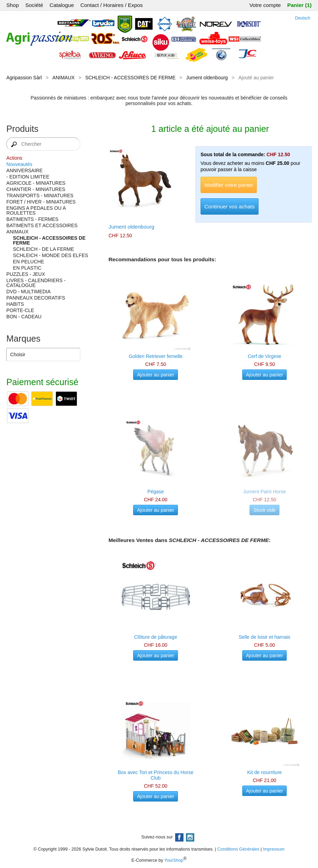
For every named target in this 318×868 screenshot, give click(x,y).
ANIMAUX (64, 78)
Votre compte (265, 5)
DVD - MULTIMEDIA (28, 292)
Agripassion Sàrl (24, 78)
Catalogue (62, 5)
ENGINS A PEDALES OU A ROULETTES (36, 210)
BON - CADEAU (24, 317)
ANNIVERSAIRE (24, 170)
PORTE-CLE (20, 310)
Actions (14, 158)
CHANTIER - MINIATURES (36, 189)
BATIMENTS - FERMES (32, 219)
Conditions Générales (238, 849)
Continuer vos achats (230, 206)
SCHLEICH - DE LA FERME (43, 249)
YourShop (174, 860)
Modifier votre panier (229, 185)
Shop (13, 5)
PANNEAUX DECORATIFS (36, 298)
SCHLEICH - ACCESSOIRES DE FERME (130, 78)
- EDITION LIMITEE (28, 177)
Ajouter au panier (156, 375)
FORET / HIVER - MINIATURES (41, 202)
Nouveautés (19, 164)
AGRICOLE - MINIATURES (36, 183)
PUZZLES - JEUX (26, 274)
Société (34, 5)
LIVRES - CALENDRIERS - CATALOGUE (36, 283)
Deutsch (303, 18)
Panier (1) (300, 5)
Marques (23, 339)
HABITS (15, 304)
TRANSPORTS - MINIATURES (40, 196)
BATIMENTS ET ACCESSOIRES (42, 225)
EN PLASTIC (27, 268)
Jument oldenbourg (207, 78)
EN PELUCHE (28, 262)
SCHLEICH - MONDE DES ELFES (50, 255)
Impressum (274, 849)
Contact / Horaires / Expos (112, 5)
